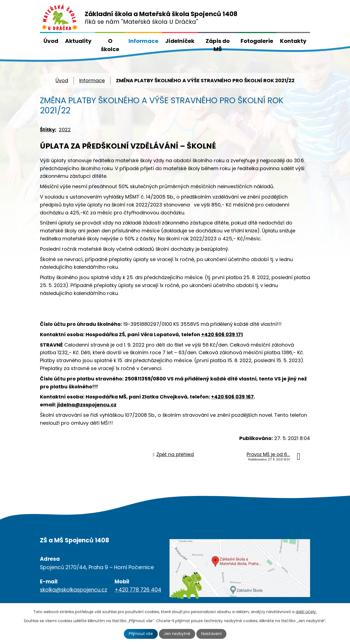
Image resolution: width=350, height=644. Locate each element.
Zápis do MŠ (218, 45)
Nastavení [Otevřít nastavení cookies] (211, 634)
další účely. (306, 612)
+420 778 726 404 (138, 590)
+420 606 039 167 (232, 397)
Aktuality (78, 41)
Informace (143, 41)
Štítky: (48, 130)
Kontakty (293, 41)
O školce (110, 45)
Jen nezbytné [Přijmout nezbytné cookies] (177, 634)
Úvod (51, 41)
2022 (65, 130)
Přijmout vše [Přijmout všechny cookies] (141, 634)
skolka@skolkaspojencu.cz (74, 590)
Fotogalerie (257, 41)
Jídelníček (180, 41)
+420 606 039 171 (222, 334)
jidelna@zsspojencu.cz (87, 405)
